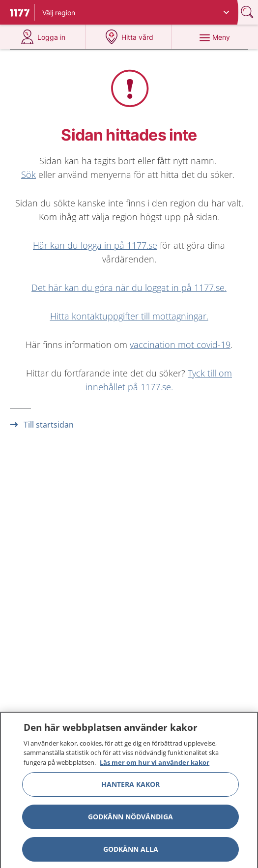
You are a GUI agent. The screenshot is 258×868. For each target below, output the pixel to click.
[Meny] (215, 37)
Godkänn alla (131, 852)
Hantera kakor (130, 787)
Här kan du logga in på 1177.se (95, 245)
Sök (29, 174)
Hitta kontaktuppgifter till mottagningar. (129, 316)
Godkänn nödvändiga (130, 820)
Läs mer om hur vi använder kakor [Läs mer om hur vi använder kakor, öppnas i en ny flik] (155, 765)
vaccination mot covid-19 (180, 345)
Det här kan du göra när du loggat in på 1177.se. (129, 288)
